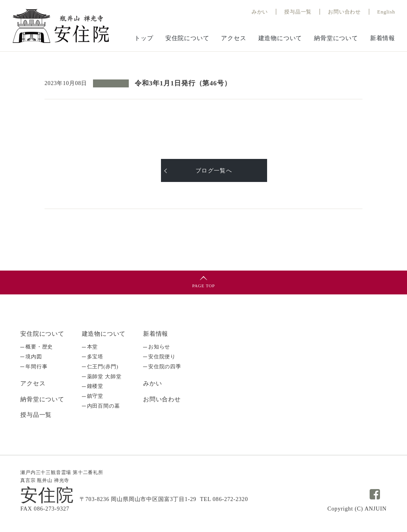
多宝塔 (95, 356)
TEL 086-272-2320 (224, 498)
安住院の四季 (165, 366)
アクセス (234, 38)
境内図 (34, 356)
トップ (144, 38)
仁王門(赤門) (103, 366)
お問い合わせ (344, 12)
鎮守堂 (95, 394)
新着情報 (383, 38)
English (386, 12)
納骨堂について (336, 38)
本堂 (93, 347)
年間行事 (36, 366)
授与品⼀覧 (298, 12)
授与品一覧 (36, 414)
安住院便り (162, 356)
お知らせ (159, 347)
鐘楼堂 (95, 385)
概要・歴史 (39, 347)
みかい (259, 12)
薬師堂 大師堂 (104, 375)
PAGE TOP (203, 286)
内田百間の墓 (104, 404)
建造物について (280, 38)
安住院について (187, 38)
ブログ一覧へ (214, 170)
